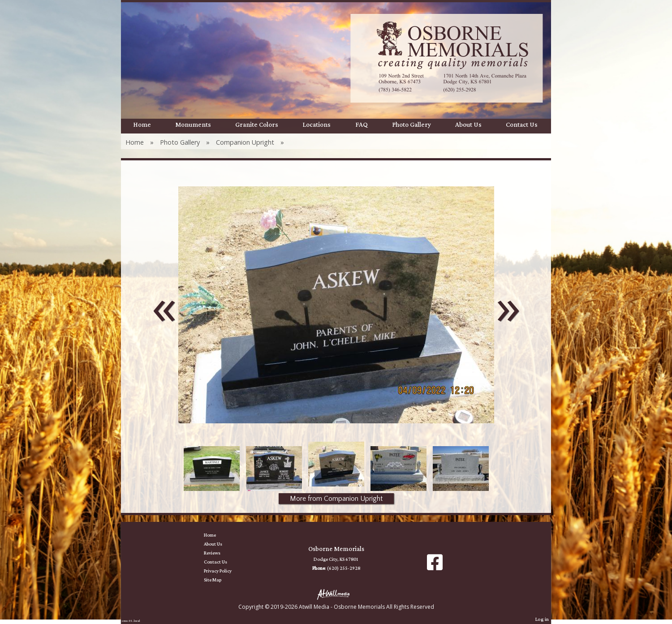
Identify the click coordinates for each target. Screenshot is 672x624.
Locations (317, 125)
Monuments (193, 125)
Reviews (219, 553)
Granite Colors (257, 125)
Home (142, 125)
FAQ (362, 125)
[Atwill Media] (336, 594)
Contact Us (522, 125)
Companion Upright (245, 142)
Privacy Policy (224, 571)
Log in (542, 619)
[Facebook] (435, 566)
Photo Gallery (411, 125)
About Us (468, 125)
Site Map (219, 580)
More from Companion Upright (336, 499)
